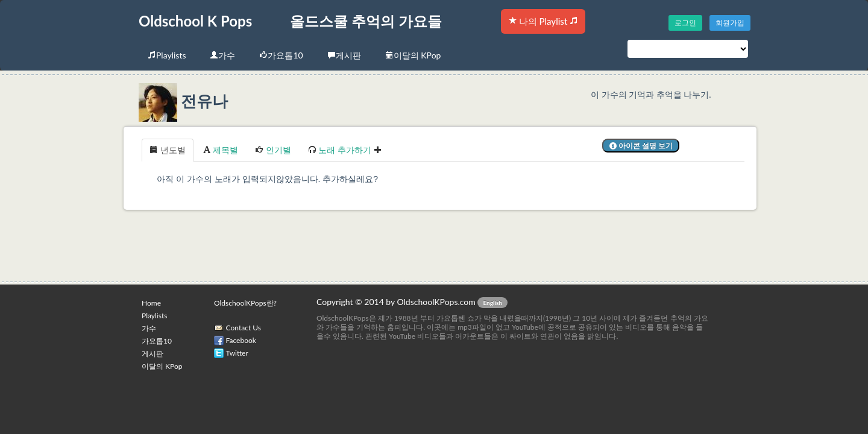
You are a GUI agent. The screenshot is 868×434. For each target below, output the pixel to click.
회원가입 (730, 23)
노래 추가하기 (345, 150)
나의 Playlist (543, 21)
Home (151, 303)
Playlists (167, 55)
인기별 (273, 150)
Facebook (241, 340)
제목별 (221, 150)
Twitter (237, 353)
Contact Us (244, 328)
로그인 (685, 23)
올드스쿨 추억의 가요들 (366, 21)
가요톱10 (281, 55)
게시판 (344, 55)
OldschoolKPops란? (245, 303)
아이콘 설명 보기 (641, 146)
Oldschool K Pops (195, 21)
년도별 (168, 150)
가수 (222, 55)
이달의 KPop (413, 55)
